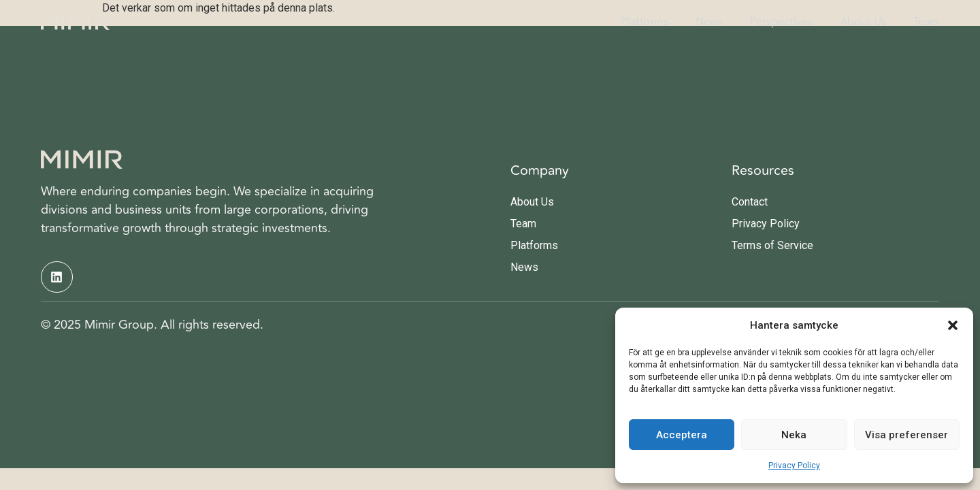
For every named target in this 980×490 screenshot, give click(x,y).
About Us (863, 22)
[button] (953, 325)
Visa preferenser (906, 435)
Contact (750, 202)
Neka (794, 435)
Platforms (645, 22)
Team (926, 22)
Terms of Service (772, 245)
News (709, 22)
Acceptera (682, 435)
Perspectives (781, 22)
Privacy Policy (794, 465)
